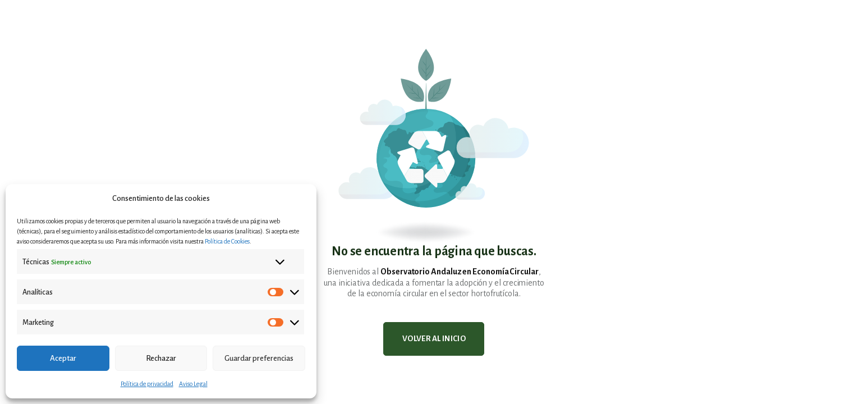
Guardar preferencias (259, 358)
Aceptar (63, 358)
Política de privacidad (147, 384)
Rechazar (161, 358)
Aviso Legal (193, 384)
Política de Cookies (227, 241)
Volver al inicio (434, 339)
